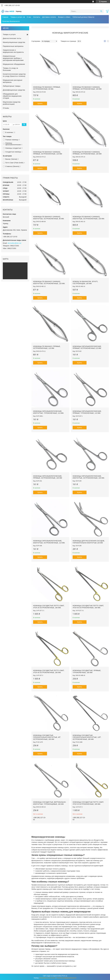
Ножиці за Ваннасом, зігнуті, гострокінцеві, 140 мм (85, 283)
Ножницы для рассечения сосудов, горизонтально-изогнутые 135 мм (89, 542)
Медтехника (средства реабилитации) (12, 103)
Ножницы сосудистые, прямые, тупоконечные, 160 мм (87, 671)
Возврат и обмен (64, 17)
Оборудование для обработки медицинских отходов (12, 96)
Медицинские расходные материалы (13, 81)
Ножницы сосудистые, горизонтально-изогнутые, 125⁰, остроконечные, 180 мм (87, 737)
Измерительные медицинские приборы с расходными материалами (13, 58)
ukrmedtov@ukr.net (14, 243)
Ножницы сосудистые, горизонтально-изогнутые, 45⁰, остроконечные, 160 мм (47, 737)
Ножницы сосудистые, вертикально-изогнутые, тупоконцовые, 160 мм (50, 803)
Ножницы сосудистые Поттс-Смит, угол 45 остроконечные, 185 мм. (49, 671)
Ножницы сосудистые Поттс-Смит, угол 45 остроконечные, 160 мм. (88, 607)
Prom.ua (65, 976)
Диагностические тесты (12, 38)
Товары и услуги (16, 17)
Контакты (37, 17)
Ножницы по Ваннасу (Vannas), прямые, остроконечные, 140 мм (87, 153)
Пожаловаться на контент (47, 978)
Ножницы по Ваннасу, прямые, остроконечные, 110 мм (47, 347)
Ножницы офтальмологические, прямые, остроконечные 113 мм (87, 347)
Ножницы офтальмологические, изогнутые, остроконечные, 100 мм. (89, 477)
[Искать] (101, 11)
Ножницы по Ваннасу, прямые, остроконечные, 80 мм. (47, 88)
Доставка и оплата (49, 17)
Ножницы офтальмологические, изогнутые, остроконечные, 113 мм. (49, 542)
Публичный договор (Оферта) (83, 17)
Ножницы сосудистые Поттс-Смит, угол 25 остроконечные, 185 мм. (88, 803)
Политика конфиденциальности (66, 978)
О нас (29, 17)
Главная (5, 17)
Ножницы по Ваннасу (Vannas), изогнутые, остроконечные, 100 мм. (89, 218)
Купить (40, 103)
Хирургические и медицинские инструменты (13, 51)
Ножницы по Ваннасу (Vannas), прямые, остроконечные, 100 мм (87, 88)
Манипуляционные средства (14, 42)
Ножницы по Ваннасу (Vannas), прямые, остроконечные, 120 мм (48, 153)
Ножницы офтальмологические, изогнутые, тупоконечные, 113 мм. (48, 412)
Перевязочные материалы (13, 46)
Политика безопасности (11, 21)
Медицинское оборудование (14, 64)
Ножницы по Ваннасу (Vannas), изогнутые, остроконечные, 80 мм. (49, 218)
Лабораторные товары (12, 86)
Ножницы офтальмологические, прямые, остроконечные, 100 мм (48, 477)
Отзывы (6, 108)
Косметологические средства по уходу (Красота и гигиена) (14, 75)
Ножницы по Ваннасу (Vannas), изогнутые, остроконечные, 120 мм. (49, 283)
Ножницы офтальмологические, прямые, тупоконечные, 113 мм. (87, 412)
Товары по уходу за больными (10, 69)
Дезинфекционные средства (14, 90)
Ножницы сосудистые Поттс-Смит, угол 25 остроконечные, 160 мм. (49, 607)
